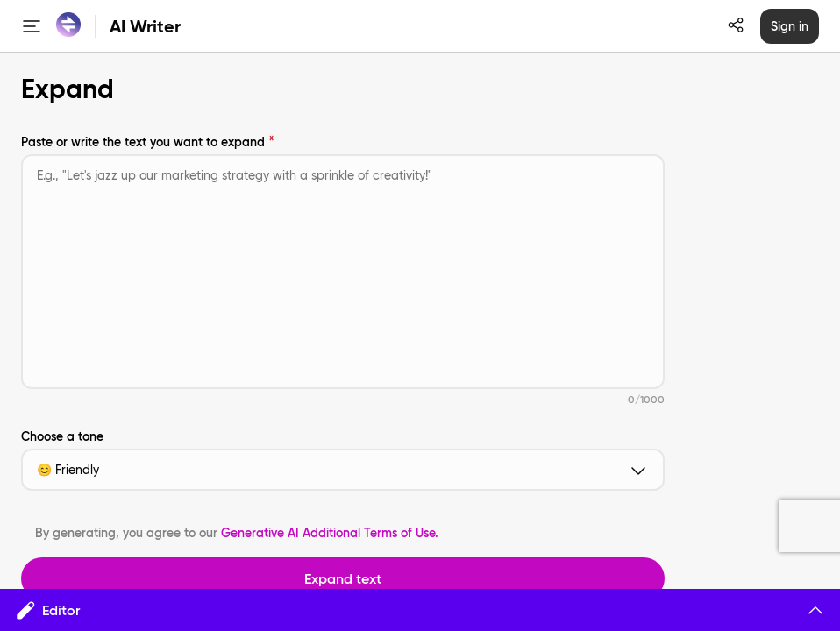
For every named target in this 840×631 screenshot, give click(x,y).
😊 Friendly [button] (343, 470)
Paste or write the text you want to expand (143, 142)
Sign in (790, 26)
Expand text (343, 578)
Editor (420, 610)
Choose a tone (62, 436)
